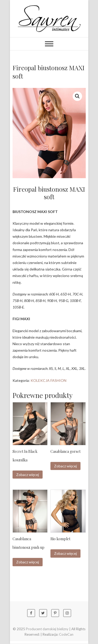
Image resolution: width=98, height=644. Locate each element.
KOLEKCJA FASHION (48, 380)
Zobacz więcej (28, 475)
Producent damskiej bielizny (47, 629)
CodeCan (66, 635)
